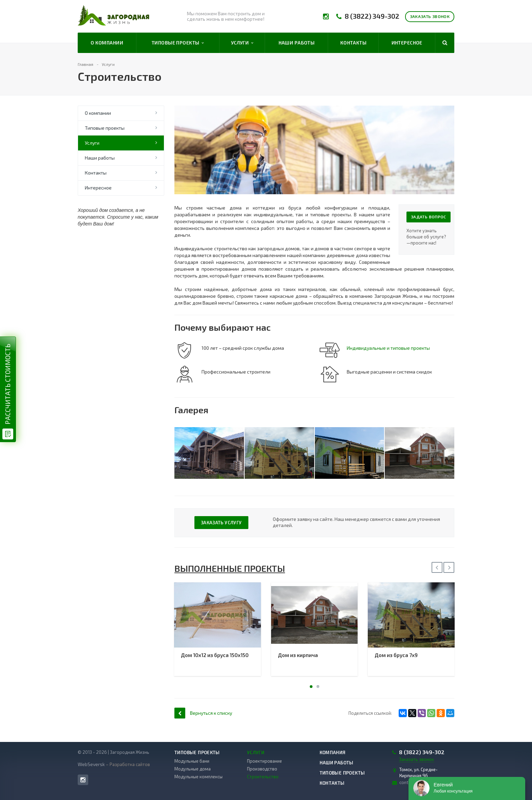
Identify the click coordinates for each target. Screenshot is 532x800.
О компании (107, 43)
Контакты (353, 43)
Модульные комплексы (198, 777)
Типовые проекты (178, 43)
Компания (333, 752)
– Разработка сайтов (127, 764)
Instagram (83, 780)
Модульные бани (192, 761)
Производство (262, 769)
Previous (437, 567)
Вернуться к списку (203, 713)
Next (449, 567)
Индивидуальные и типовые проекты (388, 348)
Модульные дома (193, 769)
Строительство (263, 777)
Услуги (242, 43)
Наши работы (297, 43)
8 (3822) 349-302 (372, 16)
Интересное (407, 43)
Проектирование (264, 761)
